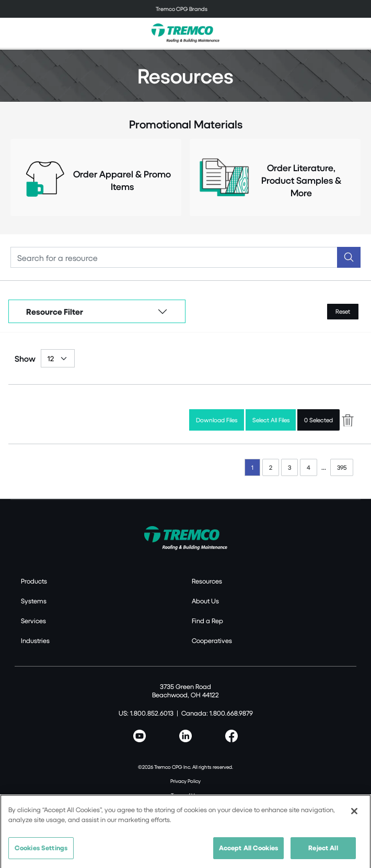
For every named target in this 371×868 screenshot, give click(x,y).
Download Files (217, 420)
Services (33, 621)
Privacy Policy (185, 781)
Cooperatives (212, 640)
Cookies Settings (41, 850)
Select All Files (271, 420)
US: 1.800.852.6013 (146, 713)
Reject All (323, 850)
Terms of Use (185, 795)
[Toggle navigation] (185, 9)
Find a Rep (207, 621)
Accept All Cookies (248, 850)
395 (342, 467)
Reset (343, 311)
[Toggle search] (357, 33)
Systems (34, 601)
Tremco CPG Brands (182, 9)
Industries (35, 640)
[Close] (354, 814)
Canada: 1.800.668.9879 (217, 713)
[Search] (174, 257)
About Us (205, 601)
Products (34, 581)
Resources (207, 581)
